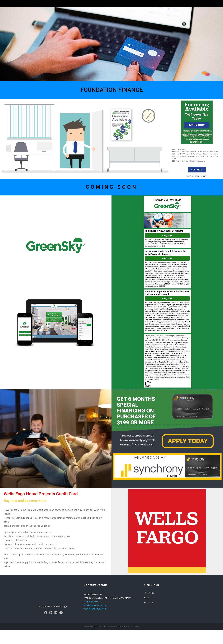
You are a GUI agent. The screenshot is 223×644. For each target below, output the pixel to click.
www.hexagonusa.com (95, 622)
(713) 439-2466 (91, 615)
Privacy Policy (133, 640)
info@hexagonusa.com (95, 619)
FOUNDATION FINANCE (112, 104)
